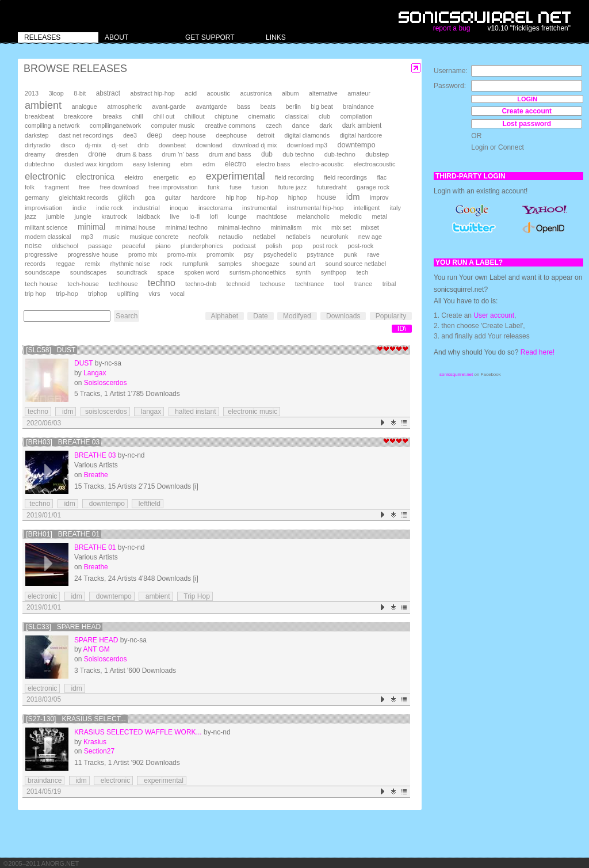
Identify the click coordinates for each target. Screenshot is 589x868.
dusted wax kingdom (94, 164)
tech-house (83, 284)
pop (297, 246)
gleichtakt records (83, 197)
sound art (302, 264)
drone (97, 154)
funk (214, 187)
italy (395, 208)
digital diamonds (307, 135)
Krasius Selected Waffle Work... (138, 732)
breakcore (78, 116)
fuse (236, 187)
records (35, 264)
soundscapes (89, 272)
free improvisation (173, 187)
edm (209, 164)
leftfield (148, 504)
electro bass (274, 164)
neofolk (199, 237)
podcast (244, 246)
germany (37, 197)
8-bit (80, 93)
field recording (294, 177)
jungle (83, 216)
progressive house (93, 254)
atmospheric (125, 106)
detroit (266, 135)
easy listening (152, 164)
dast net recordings (86, 135)
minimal (91, 227)
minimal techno (187, 227)
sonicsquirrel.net (456, 374)
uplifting (128, 294)
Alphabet (225, 316)
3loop (56, 93)
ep (192, 177)
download (209, 145)
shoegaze (265, 264)
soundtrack (132, 272)
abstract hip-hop (152, 93)
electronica (95, 177)
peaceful (134, 246)
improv (379, 197)
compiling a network (52, 125)
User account (494, 315)
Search (127, 316)
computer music (173, 125)
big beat (322, 106)
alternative (323, 93)
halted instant (194, 412)
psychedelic (280, 254)
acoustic (219, 93)
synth (303, 272)
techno (162, 283)
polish (274, 246)
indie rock (109, 208)
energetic (166, 177)
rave (374, 254)
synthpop (334, 272)
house (327, 197)
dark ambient (362, 125)
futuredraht (332, 187)
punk (351, 254)
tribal (389, 284)
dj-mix (93, 145)
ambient (43, 105)
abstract (108, 93)
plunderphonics (202, 246)
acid (191, 93)
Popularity (391, 316)
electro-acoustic (322, 164)
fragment (57, 187)
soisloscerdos (105, 412)
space (165, 272)
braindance (358, 106)
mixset (370, 227)
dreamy (35, 154)
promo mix (143, 254)
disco (68, 145)
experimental (236, 176)
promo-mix (182, 254)
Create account (527, 111)
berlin (293, 106)
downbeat (172, 145)
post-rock (360, 246)
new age (370, 237)
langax (149, 412)
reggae (65, 264)
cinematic (262, 116)
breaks (112, 116)
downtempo (356, 145)
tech (362, 272)
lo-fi (194, 216)
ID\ (402, 329)
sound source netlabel (356, 264)
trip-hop (67, 294)
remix (93, 264)
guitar (173, 197)
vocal (177, 294)
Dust (83, 363)
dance (300, 125)
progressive (41, 254)
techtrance (309, 284)
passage (100, 246)
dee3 (130, 135)
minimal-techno (239, 227)
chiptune (226, 116)
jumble (55, 216)
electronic (45, 176)
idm (353, 197)
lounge (237, 216)
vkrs (154, 294)
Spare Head (96, 640)
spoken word (202, 272)
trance (364, 284)
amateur (359, 93)
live (174, 216)
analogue (84, 106)
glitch (126, 197)
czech (274, 125)
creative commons (230, 125)
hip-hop (267, 197)
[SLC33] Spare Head (63, 627)
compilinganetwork (115, 125)
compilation (356, 116)
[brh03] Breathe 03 (63, 442)
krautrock (114, 216)
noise (33, 246)
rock (166, 264)
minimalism (286, 227)
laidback (148, 216)
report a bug (452, 28)
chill (137, 116)
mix (317, 227)
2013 (32, 93)
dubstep (377, 154)
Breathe (96, 475)
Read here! (538, 352)
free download (119, 187)
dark (326, 125)
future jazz (293, 187)
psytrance (321, 254)
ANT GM (96, 649)
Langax (95, 373)
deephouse (231, 135)
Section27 (99, 751)
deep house (189, 135)
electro (236, 164)
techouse (273, 284)
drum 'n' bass (180, 154)
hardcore (204, 197)
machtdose (272, 216)
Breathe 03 (95, 455)
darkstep (37, 135)
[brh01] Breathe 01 (63, 534)
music (111, 237)
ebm (187, 164)
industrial (146, 208)
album (290, 93)
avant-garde (169, 106)
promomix (220, 254)
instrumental (259, 208)
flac (382, 177)
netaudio (231, 237)
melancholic (313, 216)
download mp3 (307, 145)
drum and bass (230, 154)
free (84, 187)
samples (230, 264)
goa (150, 197)
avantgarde (212, 106)
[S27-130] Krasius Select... (76, 719)
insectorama (215, 208)
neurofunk (334, 237)
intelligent (367, 208)
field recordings (345, 177)
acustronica (256, 93)
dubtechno (40, 164)
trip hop (35, 294)
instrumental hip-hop (315, 208)
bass (244, 106)
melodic (351, 216)
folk (30, 187)
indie (79, 208)
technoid (238, 284)
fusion (260, 187)
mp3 (87, 237)
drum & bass (134, 154)
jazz (30, 216)
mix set (341, 227)
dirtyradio (38, 145)
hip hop (236, 197)
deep (154, 135)
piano (163, 246)
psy (249, 254)
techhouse (123, 284)
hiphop (298, 197)
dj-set (120, 145)
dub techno (298, 154)
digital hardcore (361, 135)
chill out (164, 116)
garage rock (373, 187)
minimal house (136, 227)
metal (379, 216)
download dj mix (255, 145)
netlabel (264, 237)
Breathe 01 (95, 547)
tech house (41, 283)
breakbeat (39, 116)
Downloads (343, 316)
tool (339, 284)
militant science (46, 227)
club (324, 116)
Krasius (95, 742)
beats (268, 106)
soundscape (42, 272)
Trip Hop (195, 596)
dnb (143, 145)
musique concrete (154, 237)
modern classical (48, 237)
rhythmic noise (130, 264)
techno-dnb (201, 284)
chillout (195, 116)
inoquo (179, 208)
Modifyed (297, 316)
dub (267, 154)
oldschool (65, 246)
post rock (325, 246)
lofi (214, 216)
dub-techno (340, 154)
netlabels (298, 237)
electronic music (252, 412)
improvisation (44, 208)
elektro (134, 177)
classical (297, 116)
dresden (66, 154)
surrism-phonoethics (258, 272)
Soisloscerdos (106, 383)
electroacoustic (375, 164)
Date (260, 316)
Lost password (527, 124)
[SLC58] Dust (51, 350)
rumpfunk (195, 264)
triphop (97, 294)
